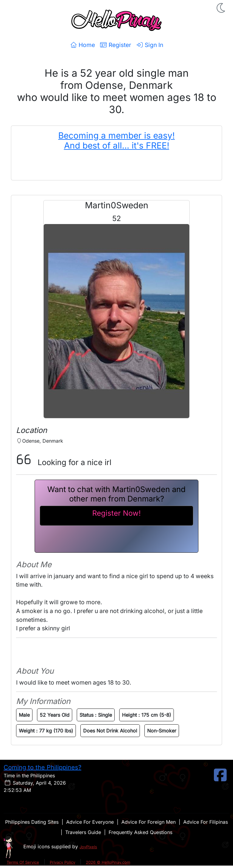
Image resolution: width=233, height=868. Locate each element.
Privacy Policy (62, 862)
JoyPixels (88, 847)
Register (115, 45)
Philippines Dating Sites (32, 822)
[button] (221, 8)
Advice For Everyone (90, 822)
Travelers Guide (83, 832)
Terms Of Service (23, 862)
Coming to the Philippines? (42, 767)
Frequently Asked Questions (140, 832)
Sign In (150, 45)
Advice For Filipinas (206, 822)
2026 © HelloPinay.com (108, 862)
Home (82, 45)
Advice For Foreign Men (149, 822)
